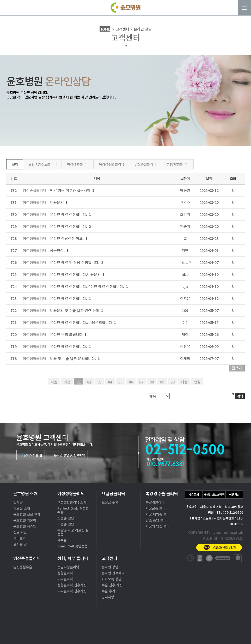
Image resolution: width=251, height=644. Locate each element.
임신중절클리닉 (145, 164)
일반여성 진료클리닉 (42, 164)
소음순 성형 (66, 518)
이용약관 (234, 494)
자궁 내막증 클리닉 (159, 514)
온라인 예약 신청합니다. (71, 214)
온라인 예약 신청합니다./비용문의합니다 (83, 322)
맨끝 (197, 382)
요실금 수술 (110, 502)
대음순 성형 (66, 524)
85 (120, 382)
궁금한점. (59, 250)
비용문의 (59, 202)
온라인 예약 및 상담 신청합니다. (77, 262)
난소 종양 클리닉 (158, 520)
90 (173, 382)
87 (141, 382)
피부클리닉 (65, 579)
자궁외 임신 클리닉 (159, 526)
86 (131, 382)
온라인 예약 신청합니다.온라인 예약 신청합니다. (89, 286)
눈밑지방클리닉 (68, 567)
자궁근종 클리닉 (157, 508)
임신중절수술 (23, 567)
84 (110, 382)
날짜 (209, 178)
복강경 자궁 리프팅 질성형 (73, 532)
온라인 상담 (110, 567)
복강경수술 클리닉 (111, 164)
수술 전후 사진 (112, 585)
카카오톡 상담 (112, 579)
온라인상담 (230, 631)
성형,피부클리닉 (177, 164)
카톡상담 (194, 631)
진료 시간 (20, 532)
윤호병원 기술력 (25, 520)
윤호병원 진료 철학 (27, 514)
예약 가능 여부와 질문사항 (72, 190)
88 (152, 382)
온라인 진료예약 (113, 573)
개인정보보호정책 (214, 494)
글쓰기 (237, 368)
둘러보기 (20, 538)
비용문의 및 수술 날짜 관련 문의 (77, 310)
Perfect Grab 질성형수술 (73, 510)
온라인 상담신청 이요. (69, 238)
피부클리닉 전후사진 (72, 591)
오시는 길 (20, 544)
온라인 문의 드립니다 (68, 334)
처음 (54, 382)
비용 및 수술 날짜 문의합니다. (75, 358)
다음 (184, 382)
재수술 (62, 540)
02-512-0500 (209, 614)
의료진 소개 (22, 508)
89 (162, 382)
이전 (67, 382)
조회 (233, 178)
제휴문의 (194, 494)
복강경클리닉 (155, 502)
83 (100, 382)
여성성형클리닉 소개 (72, 502)
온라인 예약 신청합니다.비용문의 (77, 274)
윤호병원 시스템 (25, 526)
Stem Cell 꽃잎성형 (72, 546)
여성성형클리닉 (78, 164)
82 (89, 382)
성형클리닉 (65, 573)
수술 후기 (108, 591)
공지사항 (108, 597)
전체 (15, 164)
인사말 (18, 502)
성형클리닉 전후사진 (72, 585)
